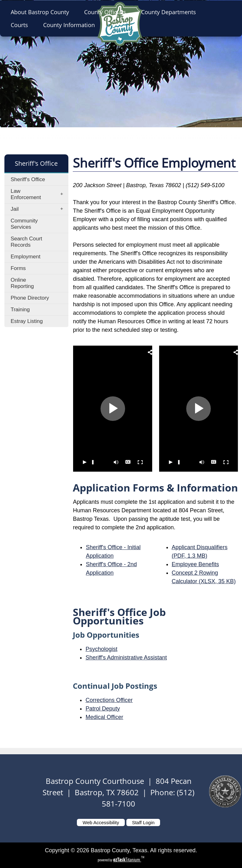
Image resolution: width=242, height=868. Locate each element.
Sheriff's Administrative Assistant (126, 658)
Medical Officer (104, 717)
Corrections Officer (109, 700)
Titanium (127, 860)
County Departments (170, 12)
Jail (39, 209)
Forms (18, 268)
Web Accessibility (101, 822)
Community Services (24, 224)
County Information (71, 25)
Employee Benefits (195, 564)
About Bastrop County (42, 12)
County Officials (107, 12)
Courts (21, 25)
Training (20, 310)
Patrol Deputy (103, 709)
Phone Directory (30, 298)
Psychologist (101, 649)
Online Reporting (22, 283)
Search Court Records (26, 242)
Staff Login (143, 822)
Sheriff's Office (28, 179)
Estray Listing (27, 321)
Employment (26, 257)
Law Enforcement (39, 194)
